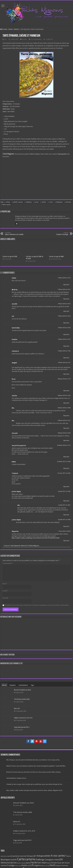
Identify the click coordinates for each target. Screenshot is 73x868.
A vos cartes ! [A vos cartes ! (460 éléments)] (59, 856)
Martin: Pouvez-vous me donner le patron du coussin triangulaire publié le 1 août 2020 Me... (36, 766)
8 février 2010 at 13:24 (64, 395)
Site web (5, 598)
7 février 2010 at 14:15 (64, 304)
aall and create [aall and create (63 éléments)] (5, 856)
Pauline (15, 339)
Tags (32, 685)
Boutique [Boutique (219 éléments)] (5, 860)
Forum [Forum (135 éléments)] (54, 863)
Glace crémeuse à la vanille (17, 234)
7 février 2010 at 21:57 (64, 363)
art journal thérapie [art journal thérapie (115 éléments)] (25, 856)
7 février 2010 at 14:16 (64, 316)
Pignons (68, 202)
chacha (14, 396)
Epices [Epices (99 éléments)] (28, 863)
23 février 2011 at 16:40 (64, 462)
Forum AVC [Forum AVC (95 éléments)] (61, 863)
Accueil (3, 29)
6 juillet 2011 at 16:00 (64, 491)
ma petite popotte (19, 445)
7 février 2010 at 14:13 (64, 289)
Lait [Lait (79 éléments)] (29, 866)
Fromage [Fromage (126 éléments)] (11, 865)
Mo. (6, 39)
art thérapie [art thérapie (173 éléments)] (39, 856)
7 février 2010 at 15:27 (64, 339)
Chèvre (8, 202)
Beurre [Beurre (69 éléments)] (69, 856)
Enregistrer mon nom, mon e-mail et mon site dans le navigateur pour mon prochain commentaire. (37, 605)
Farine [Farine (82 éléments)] (49, 863)
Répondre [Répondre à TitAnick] (66, 487)
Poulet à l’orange (56, 234)
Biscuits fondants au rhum (23, 690)
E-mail (5, 591)
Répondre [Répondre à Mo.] (66, 416)
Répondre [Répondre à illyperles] (66, 541)
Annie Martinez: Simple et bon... (17, 778)
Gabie (14, 278)
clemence (15, 351)
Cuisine (10, 29)
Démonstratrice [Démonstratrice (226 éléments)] (9, 863)
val (13, 316)
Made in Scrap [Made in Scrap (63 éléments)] (45, 866)
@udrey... (15, 290)
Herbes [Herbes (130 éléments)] (24, 865)
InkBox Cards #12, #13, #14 (23, 718)
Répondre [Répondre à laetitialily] (66, 334)
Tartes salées (7, 205)
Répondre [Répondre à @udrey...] (66, 299)
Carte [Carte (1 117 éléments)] (21, 859)
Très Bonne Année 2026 (22, 699)
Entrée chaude (18, 202)
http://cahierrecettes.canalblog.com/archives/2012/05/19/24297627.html (36, 538)
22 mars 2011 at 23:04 (64, 473)
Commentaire (8, 563)
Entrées (16, 29)
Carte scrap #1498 (56, 256)
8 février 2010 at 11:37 (64, 379)
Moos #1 (17, 709)
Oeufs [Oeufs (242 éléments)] (52, 865)
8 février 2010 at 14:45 (64, 433)
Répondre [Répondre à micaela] (66, 441)
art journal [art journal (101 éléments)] (14, 856)
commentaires (23, 685)
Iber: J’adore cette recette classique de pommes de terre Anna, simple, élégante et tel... (35, 790)
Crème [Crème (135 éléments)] (56, 860)
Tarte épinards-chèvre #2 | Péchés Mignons (25, 546)
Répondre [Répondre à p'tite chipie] (66, 501)
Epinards (29, 202)
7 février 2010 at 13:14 (64, 278)
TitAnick (15, 473)
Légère (44, 202)
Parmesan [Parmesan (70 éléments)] (65, 866)
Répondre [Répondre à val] (66, 323)
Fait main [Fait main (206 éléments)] (42, 863)
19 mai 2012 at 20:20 (64, 531)
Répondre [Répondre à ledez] (66, 468)
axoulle (15, 304)
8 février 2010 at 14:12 (64, 420)
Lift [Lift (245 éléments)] (32, 865)
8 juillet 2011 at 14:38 (64, 520)
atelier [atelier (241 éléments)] (47, 856)
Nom (5, 584)
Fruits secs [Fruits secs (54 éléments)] (18, 866)
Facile (37, 202)
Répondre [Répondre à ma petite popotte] (66, 457)
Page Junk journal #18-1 (22, 727)
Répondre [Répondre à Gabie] (66, 285)
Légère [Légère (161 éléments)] (37, 865)
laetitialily (16, 328)
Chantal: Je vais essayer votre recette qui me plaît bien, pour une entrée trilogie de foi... (35, 784)
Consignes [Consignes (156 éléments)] (49, 860)
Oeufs (51, 202)
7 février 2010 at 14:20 (64, 328)
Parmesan (59, 202)
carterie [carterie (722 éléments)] (30, 859)
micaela (15, 433)
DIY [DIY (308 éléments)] (61, 859)
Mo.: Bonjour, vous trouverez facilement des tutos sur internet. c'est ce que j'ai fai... (33, 760)
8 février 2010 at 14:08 (64, 408)
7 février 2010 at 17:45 (64, 351)
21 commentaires (36, 39)
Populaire (13, 685)
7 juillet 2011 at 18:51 (64, 505)
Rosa (14, 379)
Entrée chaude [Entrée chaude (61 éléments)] (21, 863)
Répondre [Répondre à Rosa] (66, 391)
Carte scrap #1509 (10, 256)
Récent (4, 685)
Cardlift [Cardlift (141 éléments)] (13, 860)
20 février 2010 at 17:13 (64, 445)
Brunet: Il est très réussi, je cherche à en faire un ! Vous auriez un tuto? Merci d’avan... (34, 772)
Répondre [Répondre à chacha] (66, 403)
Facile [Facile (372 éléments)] (34, 863)
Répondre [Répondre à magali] (66, 374)
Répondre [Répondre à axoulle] (66, 311)
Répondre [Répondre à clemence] (66, 358)
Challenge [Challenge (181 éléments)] (40, 860)
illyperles (15, 531)
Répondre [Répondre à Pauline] (66, 346)
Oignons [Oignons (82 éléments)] (59, 866)
